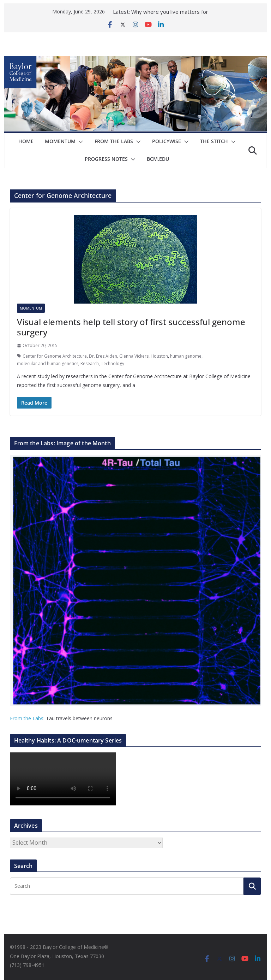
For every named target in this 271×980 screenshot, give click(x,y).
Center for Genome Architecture (55, 356)
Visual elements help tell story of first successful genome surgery (131, 327)
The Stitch (214, 141)
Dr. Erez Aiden (103, 356)
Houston (159, 356)
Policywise (167, 141)
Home (26, 141)
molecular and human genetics (48, 363)
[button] (79, 142)
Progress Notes (106, 159)
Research (90, 363)
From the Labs (27, 718)
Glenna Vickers (134, 356)
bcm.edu (158, 159)
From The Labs (114, 141)
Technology (113, 363)
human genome (186, 356)
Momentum (60, 141)
